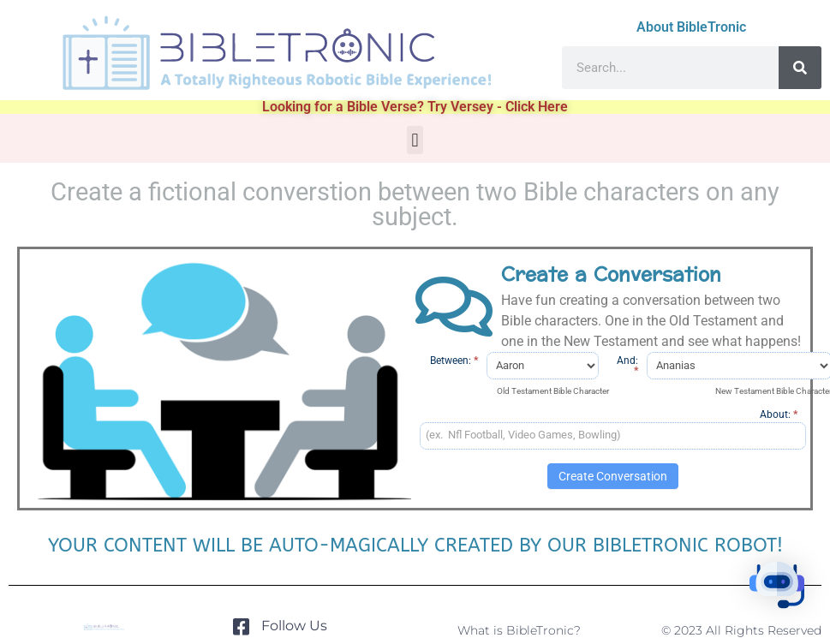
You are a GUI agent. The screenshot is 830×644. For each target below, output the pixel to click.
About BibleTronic (691, 27)
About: (779, 414)
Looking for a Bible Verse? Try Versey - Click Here (415, 107)
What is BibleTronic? (519, 630)
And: (627, 366)
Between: (454, 361)
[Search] (800, 68)
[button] (415, 140)
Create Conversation (613, 476)
